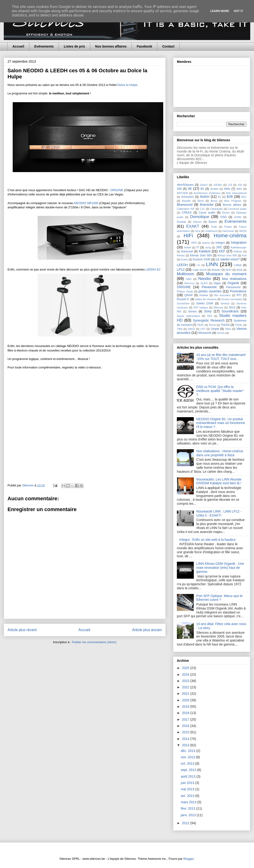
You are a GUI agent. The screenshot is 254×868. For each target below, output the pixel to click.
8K (202, 189)
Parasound (233, 287)
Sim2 (232, 307)
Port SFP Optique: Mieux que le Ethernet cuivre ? (220, 598)
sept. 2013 (189, 770)
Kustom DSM (202, 259)
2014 (186, 739)
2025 (186, 668)
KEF (222, 251)
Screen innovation (232, 299)
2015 (186, 732)
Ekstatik (181, 222)
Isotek (187, 247)
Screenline (183, 303)
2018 (186, 713)
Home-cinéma (230, 236)
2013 (186, 745)
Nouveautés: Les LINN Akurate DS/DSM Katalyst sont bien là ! (219, 481)
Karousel (187, 251)
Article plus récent (22, 630)
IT (198, 247)
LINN (212, 264)
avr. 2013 (188, 796)
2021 (186, 694)
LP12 (181, 270)
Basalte (186, 201)
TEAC (201, 325)
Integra (220, 243)
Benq (201, 201)
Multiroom (186, 274)
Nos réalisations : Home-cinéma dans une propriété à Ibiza (220, 453)
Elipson (197, 222)
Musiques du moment (226, 274)
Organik (233, 283)
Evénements (44, 46)
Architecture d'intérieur (207, 193)
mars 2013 (189, 802)
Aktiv (227, 189)
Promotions (238, 291)
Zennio (221, 333)
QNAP (189, 295)
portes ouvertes (210, 291)
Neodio (204, 279)
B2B (230, 197)
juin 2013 (188, 783)
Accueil (18, 46)
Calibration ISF (186, 209)
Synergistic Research (209, 320)
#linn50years (185, 185)
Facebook (144, 46)
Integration (239, 242)
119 (230, 185)
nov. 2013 (188, 757)
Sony (208, 311)
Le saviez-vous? (228, 259)
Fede (214, 227)
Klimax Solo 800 (227, 255)
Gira (197, 231)
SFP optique (201, 307)
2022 (186, 687)
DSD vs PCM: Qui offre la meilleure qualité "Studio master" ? (220, 391)
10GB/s (218, 185)
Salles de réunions (206, 299)
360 (179, 189)
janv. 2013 (189, 815)
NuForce (189, 283)
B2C (244, 197)
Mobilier (216, 270)
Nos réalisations (234, 279)
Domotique (200, 217)
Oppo (217, 283)
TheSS (225, 325)
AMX (239, 189)
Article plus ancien (147, 630)
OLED (204, 283)
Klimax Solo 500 (201, 255)
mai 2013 (188, 789)
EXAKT (193, 226)
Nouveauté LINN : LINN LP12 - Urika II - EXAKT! (219, 513)
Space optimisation (189, 316)
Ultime (191, 329)
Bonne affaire (232, 205)
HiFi (188, 236)
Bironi (214, 201)
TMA (180, 329)
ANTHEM (182, 193)
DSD (224, 217)
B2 (219, 197)
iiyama (206, 243)
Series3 (225, 303)
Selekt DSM (204, 303)
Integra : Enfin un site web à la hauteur (208, 540)
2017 (186, 719)
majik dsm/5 (199, 270)
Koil (244, 255)
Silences (218, 307)
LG (198, 265)
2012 (186, 823)
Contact (168, 46)
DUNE (238, 217)
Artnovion (188, 197)
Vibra (228, 329)
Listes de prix (74, 46)
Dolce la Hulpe (127, 85)
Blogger (189, 859)
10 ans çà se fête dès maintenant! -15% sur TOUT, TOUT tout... (221, 357)
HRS (194, 243)
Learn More (220, 11)
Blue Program (233, 201)
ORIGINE (117, 190)
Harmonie (228, 231)
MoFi (229, 270)
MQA (239, 270)
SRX (210, 316)
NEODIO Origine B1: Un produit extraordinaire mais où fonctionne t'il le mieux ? (221, 423)
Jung (208, 247)
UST (203, 329)
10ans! (204, 185)
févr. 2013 (189, 808)
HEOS (243, 231)
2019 (186, 707)
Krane (184, 259)
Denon (226, 213)
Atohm (205, 197)
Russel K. (183, 299)
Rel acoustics (222, 295)
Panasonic (209, 287)
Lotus (238, 265)
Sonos (192, 311)
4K (190, 189)
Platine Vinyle (185, 291)
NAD (189, 279)
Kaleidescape (239, 247)
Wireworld (205, 333)
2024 (186, 674)
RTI (239, 295)
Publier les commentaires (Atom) (94, 642)
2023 (186, 681)
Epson (213, 222)
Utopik (215, 329)
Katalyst (205, 251)
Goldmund (211, 231)
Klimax (181, 255)
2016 (186, 726)
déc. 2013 (189, 751)
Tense (212, 325)
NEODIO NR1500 (86, 203)
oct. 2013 (188, 763)
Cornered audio (237, 209)
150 (240, 185)
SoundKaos (230, 311)
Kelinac (238, 251)
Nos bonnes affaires (111, 46)
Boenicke (207, 205)
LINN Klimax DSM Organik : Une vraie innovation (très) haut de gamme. (220, 568)
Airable (214, 189)
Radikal (204, 295)
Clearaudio (216, 209)
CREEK (187, 213)
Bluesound (185, 205)
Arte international (236, 193)
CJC (202, 209)
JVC (219, 247)
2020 (186, 700)
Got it (238, 11)
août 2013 (189, 776)
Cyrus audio (207, 213)
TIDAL (239, 325)
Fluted (228, 227)
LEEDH (153, 269)
